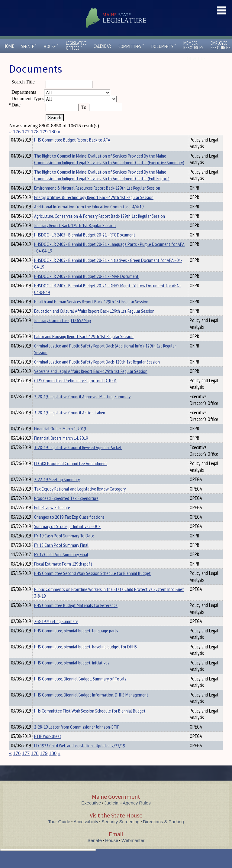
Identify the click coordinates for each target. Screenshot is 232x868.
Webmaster (133, 851)
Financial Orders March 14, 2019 (61, 449)
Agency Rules (137, 814)
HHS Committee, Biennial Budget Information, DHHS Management (91, 706)
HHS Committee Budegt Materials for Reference (76, 616)
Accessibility (86, 832)
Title (14, 139)
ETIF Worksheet (48, 747)
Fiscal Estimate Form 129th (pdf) (63, 575)
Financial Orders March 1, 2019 (60, 439)
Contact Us (196, 59)
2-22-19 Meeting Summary (57, 490)
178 (35, 132)
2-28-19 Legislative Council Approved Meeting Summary (82, 407)
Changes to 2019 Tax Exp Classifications (69, 528)
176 (17, 132)
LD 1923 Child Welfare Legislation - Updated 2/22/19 (80, 756)
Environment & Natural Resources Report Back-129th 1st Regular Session (97, 199)
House (51, 46)
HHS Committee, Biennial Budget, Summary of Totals (80, 690)
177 (26, 132)
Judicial (112, 814)
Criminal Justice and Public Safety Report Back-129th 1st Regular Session (97, 373)
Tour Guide (59, 832)
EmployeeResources (221, 45)
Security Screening (121, 832)
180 (53, 132)
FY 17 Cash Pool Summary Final (61, 565)
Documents (164, 46)
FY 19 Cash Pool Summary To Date (64, 547)
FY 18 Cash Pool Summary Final (61, 556)
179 (44, 132)
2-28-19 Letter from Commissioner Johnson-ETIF (77, 738)
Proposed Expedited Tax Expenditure (66, 509)
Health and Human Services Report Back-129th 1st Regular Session (91, 312)
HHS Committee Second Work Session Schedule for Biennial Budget (92, 584)
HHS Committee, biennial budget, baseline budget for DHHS (85, 658)
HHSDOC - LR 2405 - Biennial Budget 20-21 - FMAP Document (86, 287)
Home (9, 46)
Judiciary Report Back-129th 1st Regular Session (75, 236)
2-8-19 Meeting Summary (56, 632)
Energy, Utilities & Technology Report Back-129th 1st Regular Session (94, 208)
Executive (91, 814)
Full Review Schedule (52, 518)
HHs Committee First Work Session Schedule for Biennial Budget (90, 722)
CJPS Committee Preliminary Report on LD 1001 (75, 391)
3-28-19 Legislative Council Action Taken (70, 423)
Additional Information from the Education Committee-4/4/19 (89, 217)
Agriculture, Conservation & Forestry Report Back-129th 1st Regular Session (100, 227)
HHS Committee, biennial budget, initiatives (72, 674)
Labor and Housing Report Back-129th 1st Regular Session (84, 347)
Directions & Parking (163, 832)
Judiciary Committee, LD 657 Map (63, 331)
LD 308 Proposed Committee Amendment (71, 474)
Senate (29, 46)
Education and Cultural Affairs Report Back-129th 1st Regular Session (94, 322)
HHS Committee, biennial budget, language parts (76, 641)
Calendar (102, 46)
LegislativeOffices (76, 46)
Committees (131, 46)
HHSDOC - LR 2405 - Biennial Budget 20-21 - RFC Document (85, 246)
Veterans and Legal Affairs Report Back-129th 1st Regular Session (91, 382)
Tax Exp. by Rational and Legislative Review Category (80, 500)
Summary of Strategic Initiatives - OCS (67, 537)
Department (44, 139)
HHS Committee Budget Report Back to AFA (72, 151)
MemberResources (193, 45)
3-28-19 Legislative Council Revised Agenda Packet (78, 458)
